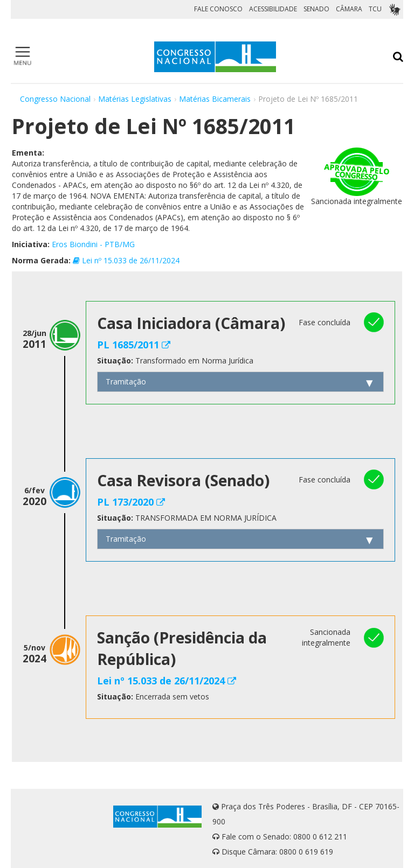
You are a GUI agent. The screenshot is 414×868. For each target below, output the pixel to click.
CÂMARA (349, 9)
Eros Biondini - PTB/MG (93, 244)
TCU (375, 9)
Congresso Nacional (55, 99)
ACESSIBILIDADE (273, 9)
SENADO (316, 9)
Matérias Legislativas (135, 99)
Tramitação (126, 381)
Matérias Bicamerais (215, 99)
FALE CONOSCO (218, 9)
